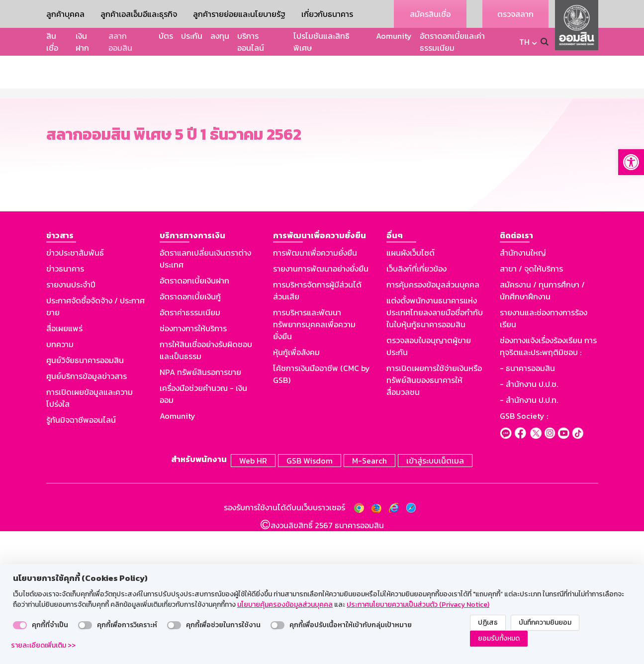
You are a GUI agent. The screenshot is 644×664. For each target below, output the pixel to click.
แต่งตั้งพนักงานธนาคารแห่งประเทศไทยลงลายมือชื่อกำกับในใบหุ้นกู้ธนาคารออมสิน (435, 448)
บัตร (166, 36)
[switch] (20, 625)
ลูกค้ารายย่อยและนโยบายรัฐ (239, 14)
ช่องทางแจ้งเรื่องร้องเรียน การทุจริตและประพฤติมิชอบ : (548, 481)
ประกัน (192, 36)
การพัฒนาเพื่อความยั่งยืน (315, 388)
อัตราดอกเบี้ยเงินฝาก (194, 416)
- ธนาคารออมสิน (527, 503)
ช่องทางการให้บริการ (193, 464)
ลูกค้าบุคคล (65, 14)
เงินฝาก (82, 42)
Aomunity (394, 36)
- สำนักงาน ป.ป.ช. (529, 519)
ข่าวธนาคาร (65, 404)
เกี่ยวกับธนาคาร (327, 14)
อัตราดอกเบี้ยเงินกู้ (190, 432)
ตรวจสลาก (515, 14)
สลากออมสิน (120, 42)
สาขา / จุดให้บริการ (531, 404)
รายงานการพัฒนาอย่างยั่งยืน (321, 404)
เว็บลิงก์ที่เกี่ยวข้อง (416, 404)
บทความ (60, 479)
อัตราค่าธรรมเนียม (190, 448)
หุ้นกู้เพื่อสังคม (296, 487)
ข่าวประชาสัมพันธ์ (75, 388)
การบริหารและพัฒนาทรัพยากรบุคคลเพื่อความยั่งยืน (314, 460)
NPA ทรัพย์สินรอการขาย (200, 507)
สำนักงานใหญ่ (523, 388)
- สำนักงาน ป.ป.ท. (529, 535)
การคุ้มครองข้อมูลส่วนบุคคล (433, 420)
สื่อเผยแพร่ (64, 464)
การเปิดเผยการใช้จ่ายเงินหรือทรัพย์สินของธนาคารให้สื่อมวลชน (434, 515)
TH (524, 42)
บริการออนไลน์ (251, 42)
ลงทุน (220, 36)
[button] (631, 162)
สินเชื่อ (52, 42)
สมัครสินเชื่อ (430, 14)
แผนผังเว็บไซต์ (411, 388)
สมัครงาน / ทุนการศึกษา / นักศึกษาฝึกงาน (542, 426)
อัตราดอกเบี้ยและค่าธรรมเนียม (452, 42)
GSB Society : (524, 551)
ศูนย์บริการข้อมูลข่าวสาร (87, 511)
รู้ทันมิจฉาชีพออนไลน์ (81, 555)
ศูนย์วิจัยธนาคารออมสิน (85, 495)
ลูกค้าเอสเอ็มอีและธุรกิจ (139, 14)
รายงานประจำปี (71, 420)
